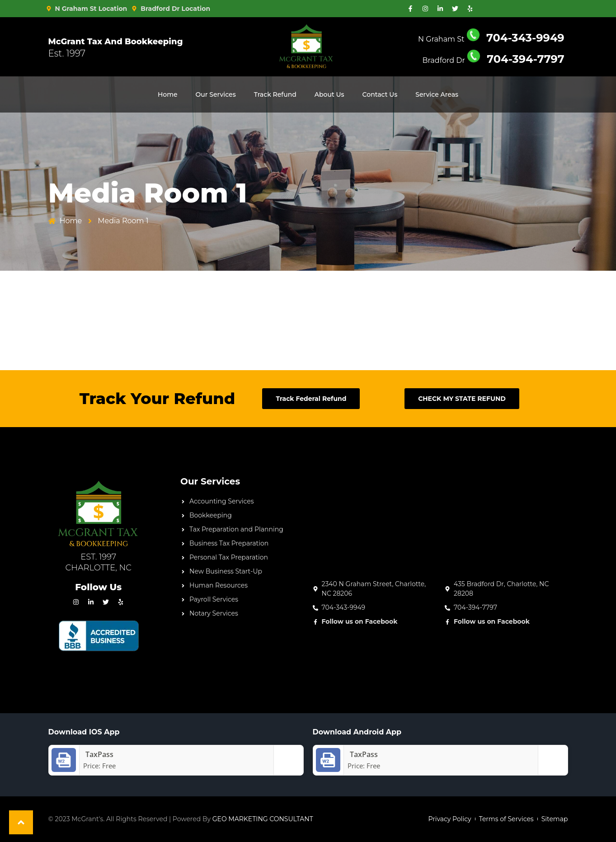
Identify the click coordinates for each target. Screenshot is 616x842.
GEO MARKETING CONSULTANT (263, 819)
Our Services (216, 94)
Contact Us (380, 94)
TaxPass (362, 754)
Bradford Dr (494, 60)
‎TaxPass (97, 754)
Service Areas (437, 94)
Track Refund (275, 94)
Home (168, 94)
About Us (329, 94)
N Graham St (491, 39)
